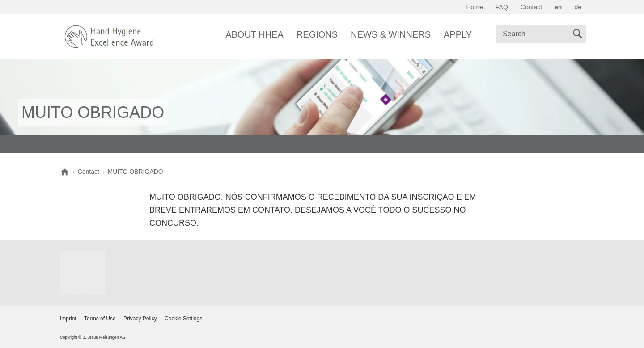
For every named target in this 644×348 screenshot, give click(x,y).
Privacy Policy (140, 319)
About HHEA (254, 34)
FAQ (502, 7)
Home (474, 7)
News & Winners (391, 34)
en (558, 7)
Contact (531, 7)
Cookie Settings (183, 319)
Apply (458, 34)
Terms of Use (100, 319)
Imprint (68, 319)
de (578, 7)
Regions (317, 34)
